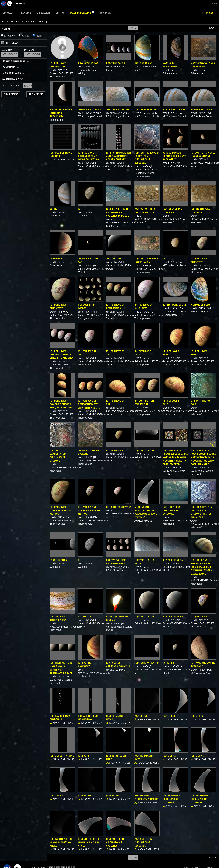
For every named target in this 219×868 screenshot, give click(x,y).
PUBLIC (25, 36)
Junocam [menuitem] (8, 13)
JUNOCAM (10, 36)
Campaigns (9, 67)
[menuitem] (21, 4)
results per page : (11, 86)
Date (7, 50)
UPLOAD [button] (209, 13)
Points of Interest (14, 61)
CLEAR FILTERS (11, 94)
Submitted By (11, 79)
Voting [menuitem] (60, 13)
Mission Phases (12, 73)
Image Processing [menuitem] (80, 13)
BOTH (39, 36)
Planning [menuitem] (25, 13)
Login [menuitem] (213, 4)
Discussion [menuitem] (43, 13)
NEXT (210, 27)
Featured (12, 43)
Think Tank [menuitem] (104, 13)
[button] (93, 13)
